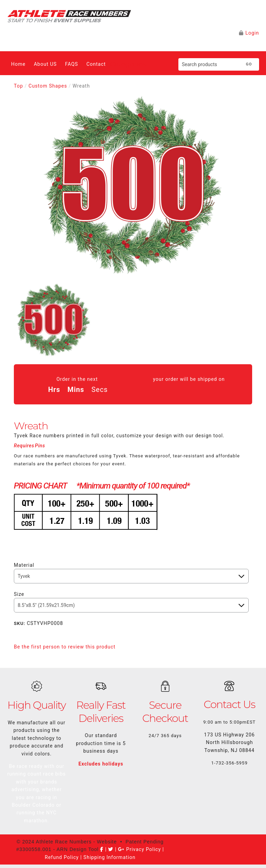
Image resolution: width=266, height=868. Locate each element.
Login (252, 33)
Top (19, 86)
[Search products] (209, 64)
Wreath (81, 86)
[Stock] (131, 576)
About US (45, 64)
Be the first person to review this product (65, 647)
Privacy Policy (143, 849)
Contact (96, 64)
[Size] (131, 605)
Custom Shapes (48, 86)
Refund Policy (62, 857)
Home (18, 64)
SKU (20, 623)
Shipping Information (109, 857)
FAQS (72, 64)
